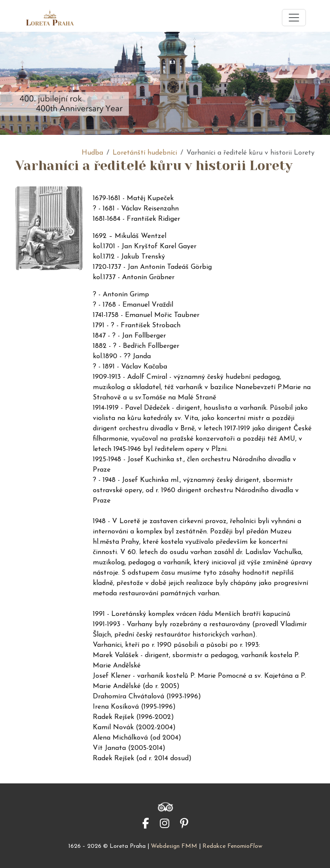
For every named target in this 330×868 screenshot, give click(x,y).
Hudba (92, 153)
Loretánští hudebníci (145, 153)
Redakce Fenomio (232, 846)
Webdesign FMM (174, 846)
